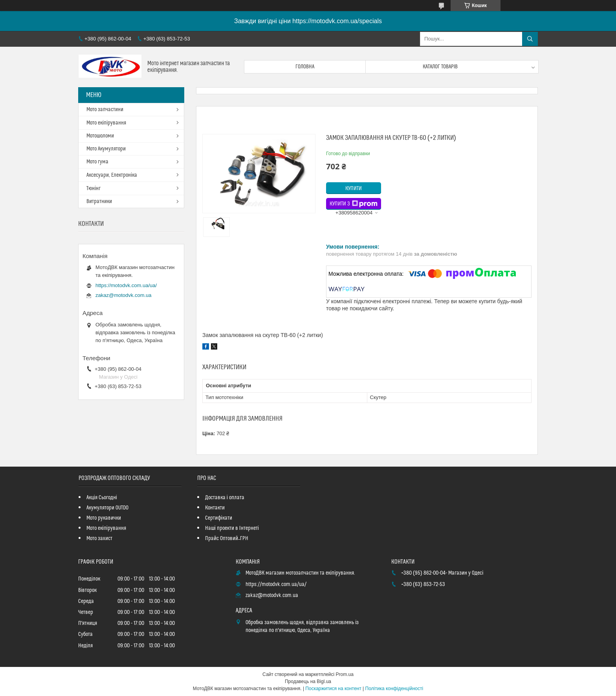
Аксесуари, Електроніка (112, 175)
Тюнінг (93, 189)
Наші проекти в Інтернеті (232, 528)
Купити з (354, 204)
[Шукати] (530, 39)
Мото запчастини (105, 110)
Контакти (215, 508)
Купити (354, 189)
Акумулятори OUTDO (107, 508)
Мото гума (97, 162)
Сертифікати (219, 518)
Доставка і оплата (225, 498)
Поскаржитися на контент (333, 689)
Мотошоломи (100, 136)
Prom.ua (345, 674)
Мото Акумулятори (106, 149)
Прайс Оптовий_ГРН (227, 538)
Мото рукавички (104, 518)
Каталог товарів (440, 67)
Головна (305, 67)
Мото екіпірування (106, 123)
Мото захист (99, 538)
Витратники (99, 201)
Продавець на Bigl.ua (308, 681)
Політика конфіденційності (394, 689)
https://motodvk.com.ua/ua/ (126, 285)
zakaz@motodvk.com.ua (124, 295)
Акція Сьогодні (102, 498)
